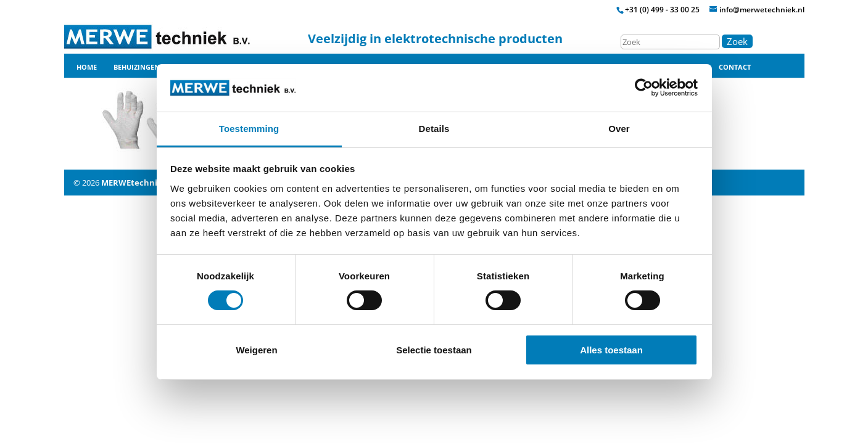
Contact (735, 67)
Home (87, 67)
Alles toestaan (611, 350)
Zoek (737, 41)
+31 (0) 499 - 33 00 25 (662, 10)
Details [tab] (434, 129)
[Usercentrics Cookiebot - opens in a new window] (644, 88)
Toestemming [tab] (249, 129)
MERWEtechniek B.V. (143, 183)
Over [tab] (619, 129)
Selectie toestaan (434, 350)
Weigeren (256, 350)
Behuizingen (137, 67)
